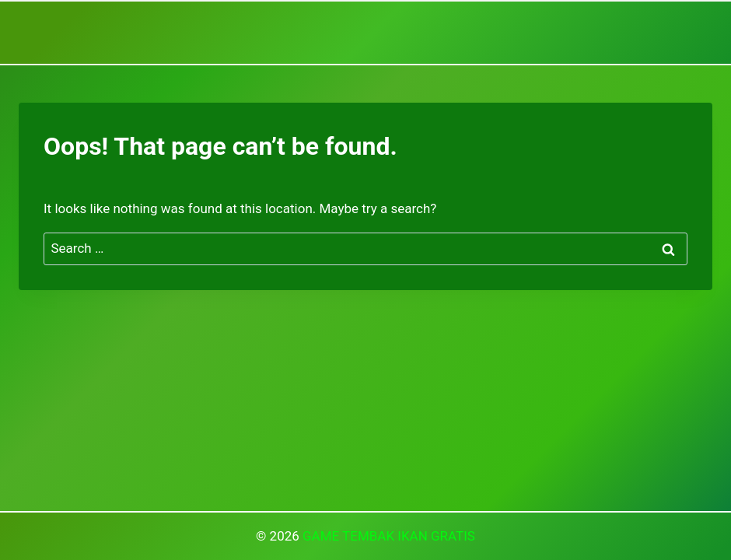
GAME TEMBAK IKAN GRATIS (389, 536)
